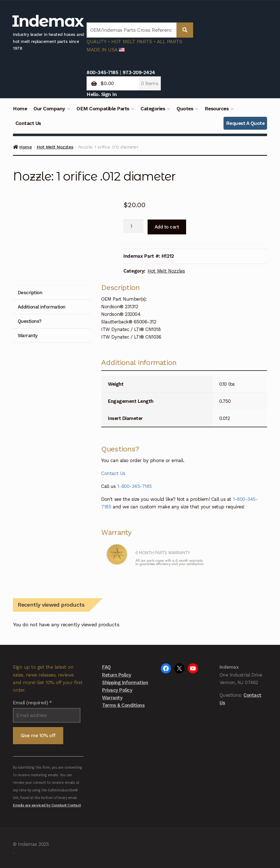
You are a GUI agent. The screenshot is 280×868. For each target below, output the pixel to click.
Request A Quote (245, 123)
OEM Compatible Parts (103, 109)
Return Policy (117, 675)
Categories (153, 109)
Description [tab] (30, 293)
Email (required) (32, 703)
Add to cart (167, 227)
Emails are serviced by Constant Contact (47, 805)
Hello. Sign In (102, 94)
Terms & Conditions (123, 705)
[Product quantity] (133, 226)
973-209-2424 (139, 72)
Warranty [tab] (28, 335)
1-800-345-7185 (135, 486)
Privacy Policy (117, 690)
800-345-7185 (102, 72)
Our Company (49, 109)
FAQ (106, 667)
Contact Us (28, 123)
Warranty (112, 698)
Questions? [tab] (30, 321)
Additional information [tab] (42, 307)
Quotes (185, 109)
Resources (217, 109)
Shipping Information (125, 682)
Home (20, 109)
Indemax (48, 21)
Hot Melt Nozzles (55, 147)
